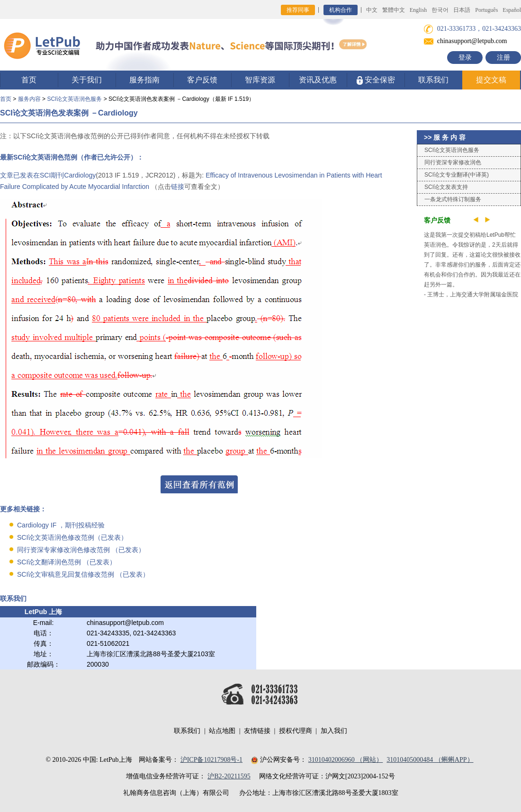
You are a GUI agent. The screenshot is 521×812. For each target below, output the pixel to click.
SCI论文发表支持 (446, 187)
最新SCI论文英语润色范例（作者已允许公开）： (72, 157)
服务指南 (144, 80)
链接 (178, 187)
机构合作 (341, 10)
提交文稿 (491, 80)
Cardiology (80, 175)
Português (486, 10)
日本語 (462, 10)
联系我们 (433, 80)
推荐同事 (298, 10)
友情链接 (257, 731)
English (418, 10)
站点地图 (222, 731)
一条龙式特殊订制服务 (453, 199)
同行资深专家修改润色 (453, 162)
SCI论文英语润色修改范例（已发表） (72, 537)
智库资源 (260, 80)
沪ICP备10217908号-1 (211, 760)
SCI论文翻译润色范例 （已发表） (67, 562)
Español (512, 10)
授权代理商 (296, 731)
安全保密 (376, 80)
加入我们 (334, 731)
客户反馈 (202, 80)
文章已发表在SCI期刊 (32, 175)
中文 (372, 10)
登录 (465, 58)
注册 (503, 58)
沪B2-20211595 (229, 776)
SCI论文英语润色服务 (74, 99)
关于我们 (87, 80)
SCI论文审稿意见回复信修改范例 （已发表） (83, 574)
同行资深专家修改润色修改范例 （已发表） (81, 550)
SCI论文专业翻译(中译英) (457, 175)
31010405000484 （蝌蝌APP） (430, 760)
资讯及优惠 (318, 80)
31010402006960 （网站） (346, 760)
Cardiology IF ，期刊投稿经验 (61, 525)
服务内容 (29, 99)
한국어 (440, 10)
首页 (29, 80)
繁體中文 (394, 10)
